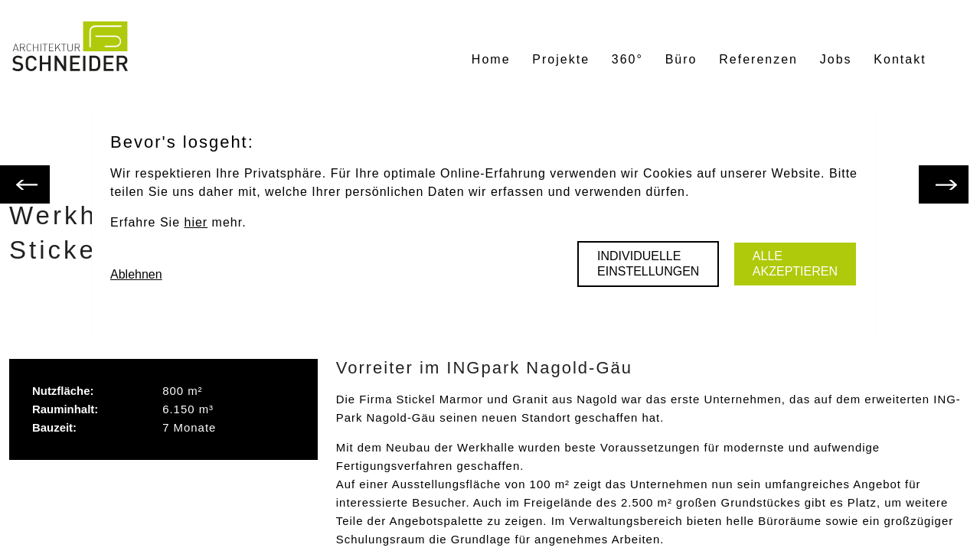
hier (196, 222)
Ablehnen (136, 274)
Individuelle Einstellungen (648, 264)
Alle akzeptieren (795, 264)
